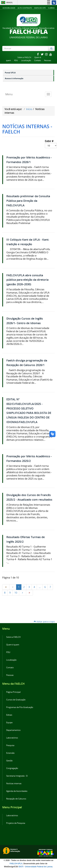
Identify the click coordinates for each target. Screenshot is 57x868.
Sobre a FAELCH (24, 57)
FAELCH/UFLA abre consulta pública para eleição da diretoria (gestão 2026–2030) (27, 280)
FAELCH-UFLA (16, 864)
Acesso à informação (14, 78)
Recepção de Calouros (16, 799)
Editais (9, 715)
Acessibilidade (9, 8)
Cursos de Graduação (16, 700)
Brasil (6, 3)
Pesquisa (10, 745)
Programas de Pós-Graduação (20, 707)
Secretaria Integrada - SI (17, 776)
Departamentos (13, 730)
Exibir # (51, 144)
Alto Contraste (25, 8)
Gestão (9, 761)
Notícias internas (14, 784)
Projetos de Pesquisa (16, 823)
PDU (16, 60)
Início (29, 109)
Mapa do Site (40, 8)
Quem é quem (13, 645)
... (40, 587)
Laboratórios (12, 738)
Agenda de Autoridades (17, 791)
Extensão (10, 753)
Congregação (12, 768)
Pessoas (48, 60)
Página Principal (13, 692)
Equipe (9, 723)
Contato (38, 60)
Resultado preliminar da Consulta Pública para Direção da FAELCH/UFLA (28, 201)
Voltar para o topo (44, 622)
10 (16, 593)
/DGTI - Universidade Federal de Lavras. (35, 867)
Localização (26, 60)
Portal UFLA (10, 73)
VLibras (51, 8)
